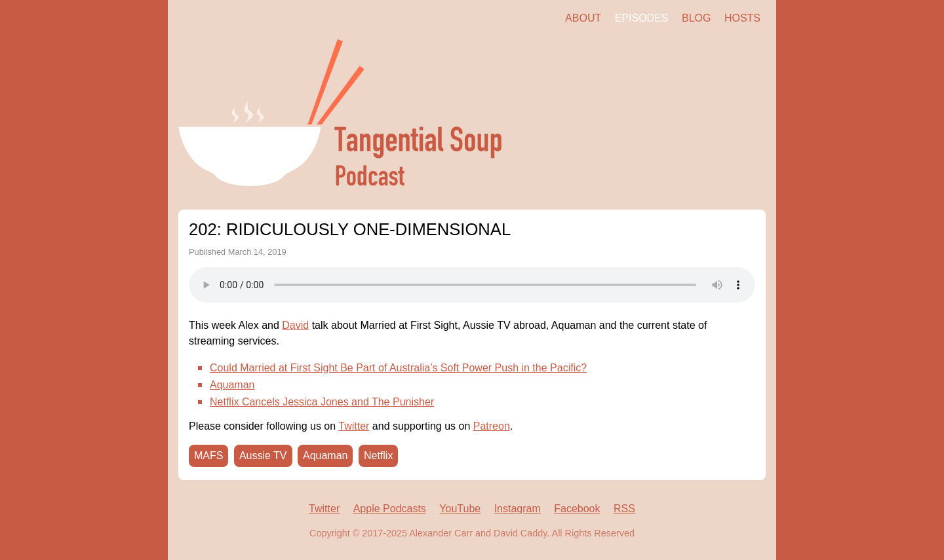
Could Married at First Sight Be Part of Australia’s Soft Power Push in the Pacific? (398, 368)
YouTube (460, 509)
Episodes (642, 18)
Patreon (492, 426)
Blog (696, 18)
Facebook (577, 509)
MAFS (208, 456)
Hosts (742, 18)
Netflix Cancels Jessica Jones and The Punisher (322, 402)
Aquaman (232, 385)
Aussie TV (263, 456)
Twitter (354, 426)
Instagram (518, 509)
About (583, 18)
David (295, 325)
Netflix (378, 456)
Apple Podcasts (390, 509)
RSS (624, 509)
